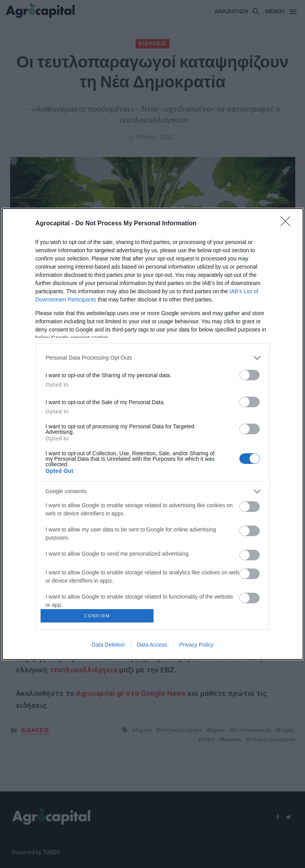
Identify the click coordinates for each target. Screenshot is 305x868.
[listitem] (153, 356)
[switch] (250, 373)
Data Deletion (108, 646)
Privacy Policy (196, 646)
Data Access (152, 646)
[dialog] (153, 434)
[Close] (288, 222)
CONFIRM (99, 616)
